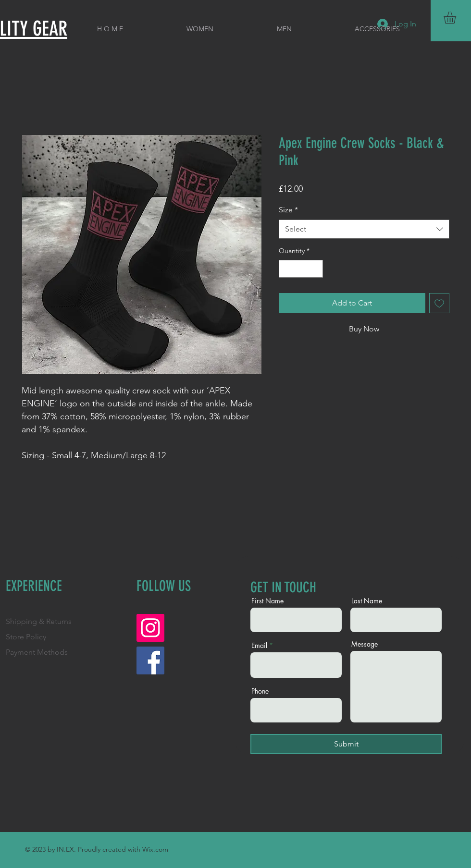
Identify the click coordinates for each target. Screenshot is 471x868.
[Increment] (316, 269)
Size (288, 210)
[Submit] (346, 744)
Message (365, 644)
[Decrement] (286, 269)
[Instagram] (150, 628)
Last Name (367, 601)
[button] (457, 18)
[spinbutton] (301, 269)
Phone (260, 691)
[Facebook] (150, 660)
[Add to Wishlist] (439, 303)
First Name (267, 601)
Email (259, 646)
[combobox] (364, 229)
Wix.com (155, 849)
